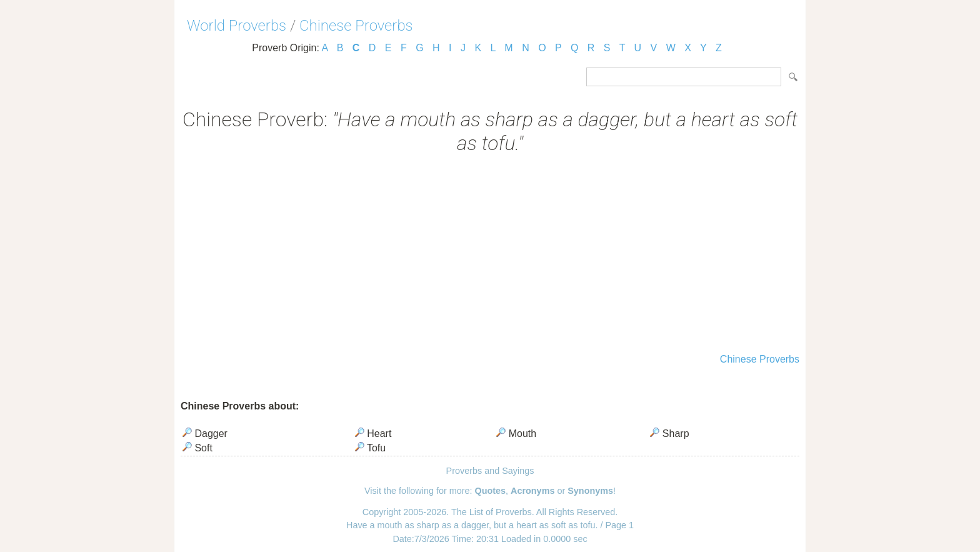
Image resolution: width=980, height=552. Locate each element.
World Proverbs (237, 26)
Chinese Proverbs (356, 26)
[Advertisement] (490, 255)
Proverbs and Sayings (490, 471)
